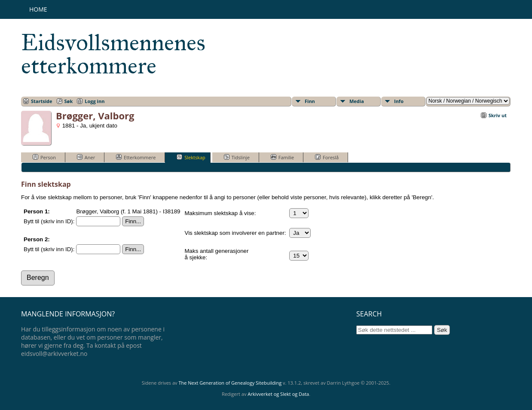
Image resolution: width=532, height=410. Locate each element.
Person (44, 157)
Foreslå (327, 157)
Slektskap (191, 157)
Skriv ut (498, 115)
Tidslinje (237, 157)
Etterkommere (136, 157)
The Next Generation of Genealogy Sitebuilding (230, 383)
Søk (69, 101)
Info (399, 101)
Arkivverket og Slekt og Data (278, 394)
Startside (42, 101)
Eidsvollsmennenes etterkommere (113, 54)
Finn (310, 101)
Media (357, 101)
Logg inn (95, 101)
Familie (282, 157)
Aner (86, 157)
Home (38, 9)
